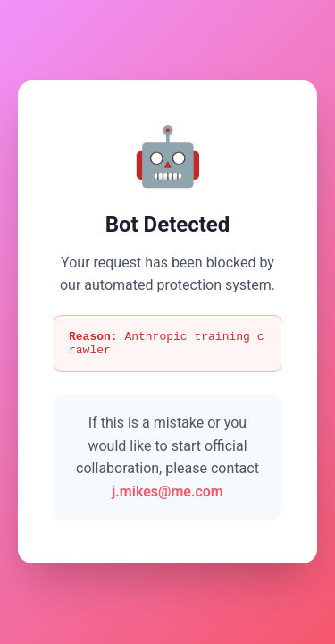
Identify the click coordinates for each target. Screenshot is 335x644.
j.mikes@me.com (167, 494)
